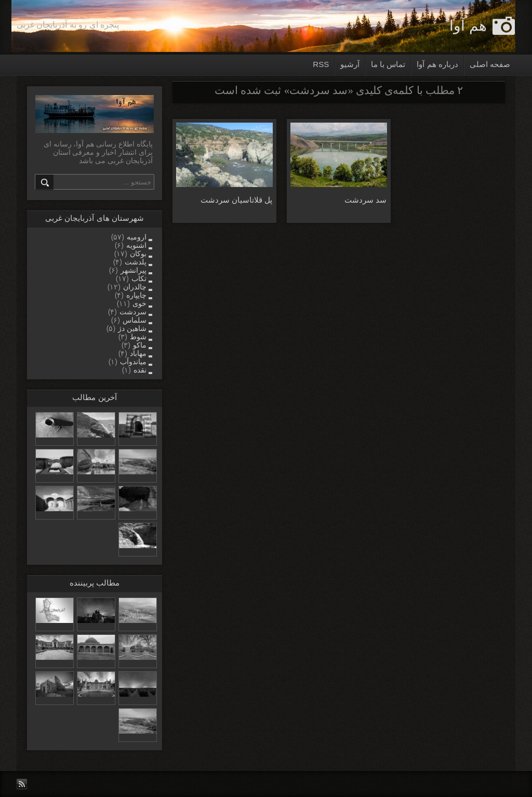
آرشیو (350, 64)
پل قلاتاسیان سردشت (236, 200)
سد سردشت (365, 200)
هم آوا (468, 26)
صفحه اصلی (490, 64)
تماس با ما (388, 64)
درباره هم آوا (437, 64)
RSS (321, 64)
